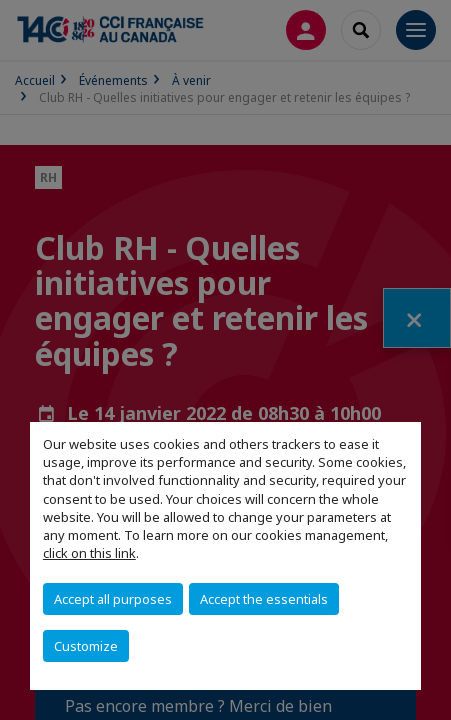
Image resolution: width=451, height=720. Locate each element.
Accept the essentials (264, 599)
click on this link (89, 553)
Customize (86, 646)
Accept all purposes (113, 599)
